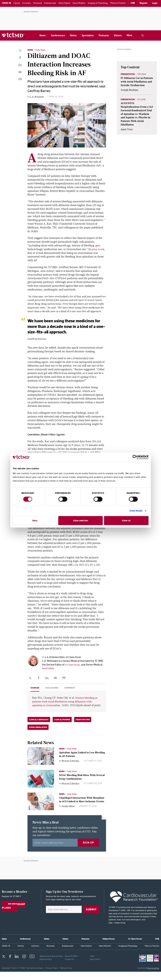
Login (155, 3)
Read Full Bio (60, 672)
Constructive (153, 976)
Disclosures (53, 691)
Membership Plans (14, 915)
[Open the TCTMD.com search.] (143, 35)
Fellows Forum (109, 947)
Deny (35, 520)
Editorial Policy (46, 968)
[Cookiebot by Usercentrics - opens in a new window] (135, 457)
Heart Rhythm (83, 727)
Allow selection (81, 520)
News (43, 35)
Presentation (128, 74)
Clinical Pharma (62, 727)
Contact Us (69, 968)
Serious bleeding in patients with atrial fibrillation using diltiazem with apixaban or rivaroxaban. (65, 705)
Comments (72, 691)
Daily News (41, 50)
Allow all (126, 520)
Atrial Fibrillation (38, 735)
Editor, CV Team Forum (72, 661)
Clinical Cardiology (39, 727)
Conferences (58, 35)
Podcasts (104, 35)
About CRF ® (95, 968)
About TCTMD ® (72, 964)
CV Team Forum (74, 668)
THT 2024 (143, 74)
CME (133, 3)
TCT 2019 (143, 103)
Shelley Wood (69, 817)
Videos (118, 35)
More (129, 35)
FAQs (92, 964)
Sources (35, 691)
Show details (136, 511)
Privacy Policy (52, 976)
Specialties (88, 35)
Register (144, 3)
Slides (73, 35)
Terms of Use (66, 976)
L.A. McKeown (37, 96)
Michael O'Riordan (71, 768)
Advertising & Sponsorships (51, 964)
